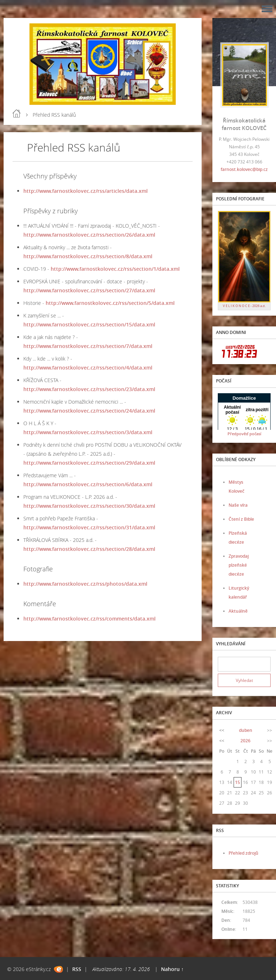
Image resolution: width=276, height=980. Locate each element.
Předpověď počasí (244, 434)
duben (246, 730)
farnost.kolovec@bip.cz (244, 169)
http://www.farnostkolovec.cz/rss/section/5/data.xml (110, 303)
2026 (245, 741)
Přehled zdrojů (243, 853)
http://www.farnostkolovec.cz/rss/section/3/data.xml (88, 432)
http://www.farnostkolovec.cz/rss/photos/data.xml (85, 584)
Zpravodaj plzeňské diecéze (239, 565)
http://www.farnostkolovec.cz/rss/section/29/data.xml (89, 463)
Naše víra (238, 505)
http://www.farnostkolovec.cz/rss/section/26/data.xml (89, 235)
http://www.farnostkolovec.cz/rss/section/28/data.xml (89, 549)
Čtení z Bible (241, 519)
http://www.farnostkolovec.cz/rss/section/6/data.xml (88, 484)
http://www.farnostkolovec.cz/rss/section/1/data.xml (115, 269)
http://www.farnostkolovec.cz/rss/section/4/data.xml (88, 368)
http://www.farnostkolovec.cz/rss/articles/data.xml (86, 191)
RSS (77, 969)
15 (238, 782)
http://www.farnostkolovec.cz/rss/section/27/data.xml (89, 290)
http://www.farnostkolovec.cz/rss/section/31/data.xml (89, 527)
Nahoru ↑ (172, 969)
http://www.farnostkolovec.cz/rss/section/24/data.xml (89, 411)
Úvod (17, 113)
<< (222, 730)
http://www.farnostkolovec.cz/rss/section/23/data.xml (89, 389)
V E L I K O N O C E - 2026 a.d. (244, 306)
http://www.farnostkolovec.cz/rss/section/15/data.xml (89, 324)
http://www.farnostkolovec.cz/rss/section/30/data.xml (89, 506)
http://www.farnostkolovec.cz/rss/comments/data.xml (89, 619)
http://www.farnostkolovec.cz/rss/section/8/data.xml (88, 256)
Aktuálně (238, 611)
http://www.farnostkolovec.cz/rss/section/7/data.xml (88, 346)
